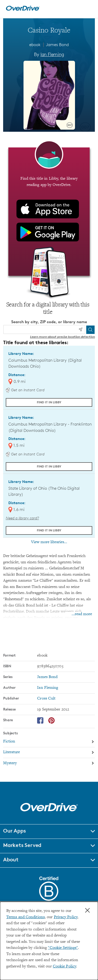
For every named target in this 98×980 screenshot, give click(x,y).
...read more (82, 614)
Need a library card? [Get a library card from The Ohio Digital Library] (22, 518)
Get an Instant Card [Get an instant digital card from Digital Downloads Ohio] (25, 390)
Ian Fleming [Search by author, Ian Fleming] (52, 54)
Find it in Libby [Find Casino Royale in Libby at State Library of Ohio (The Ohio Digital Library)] (49, 530)
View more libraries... (49, 542)
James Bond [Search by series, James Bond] (47, 677)
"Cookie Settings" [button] (63, 948)
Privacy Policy (66, 917)
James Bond (57, 45)
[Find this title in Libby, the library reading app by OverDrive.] (49, 212)
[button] (49, 832)
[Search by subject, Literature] (49, 753)
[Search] (90, 330)
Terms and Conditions (25, 917)
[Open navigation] (88, 8)
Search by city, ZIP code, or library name (49, 322)
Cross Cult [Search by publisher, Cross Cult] (46, 699)
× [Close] (87, 910)
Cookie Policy (64, 967)
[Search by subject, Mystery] (49, 763)
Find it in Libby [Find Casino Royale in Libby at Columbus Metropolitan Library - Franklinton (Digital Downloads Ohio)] (49, 466)
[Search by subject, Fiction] (49, 742)
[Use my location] (80, 329)
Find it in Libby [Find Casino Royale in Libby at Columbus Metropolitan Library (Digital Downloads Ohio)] (49, 402)
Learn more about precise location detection (62, 337)
